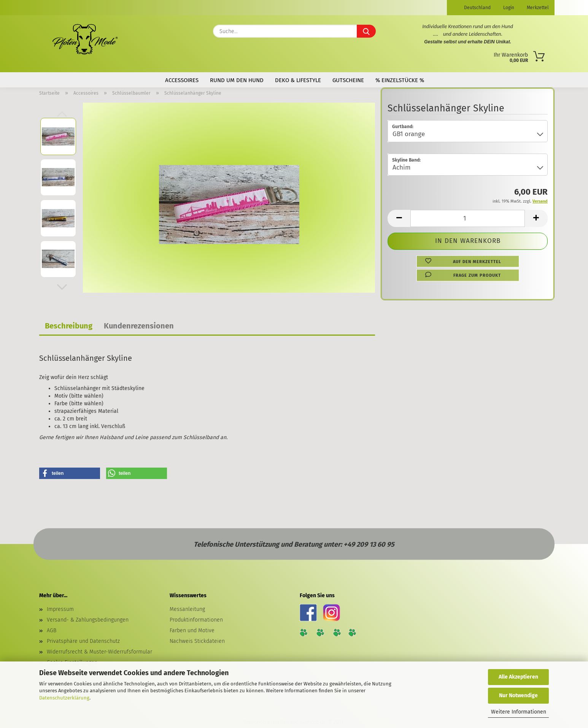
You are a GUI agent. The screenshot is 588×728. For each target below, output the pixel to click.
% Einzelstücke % (400, 80)
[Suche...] (366, 31)
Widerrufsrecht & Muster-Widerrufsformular (99, 652)
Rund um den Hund (237, 80)
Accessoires (182, 80)
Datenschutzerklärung (64, 698)
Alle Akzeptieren (518, 677)
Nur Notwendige (518, 695)
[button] (62, 287)
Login (508, 8)
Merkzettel (537, 8)
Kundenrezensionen (139, 326)
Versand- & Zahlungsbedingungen (88, 620)
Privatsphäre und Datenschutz (83, 641)
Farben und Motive (192, 630)
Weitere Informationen (519, 712)
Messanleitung (187, 609)
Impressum (60, 609)
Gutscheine (348, 80)
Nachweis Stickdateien (197, 641)
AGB (52, 630)
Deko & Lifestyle (298, 80)
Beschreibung (69, 326)
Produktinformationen (196, 620)
